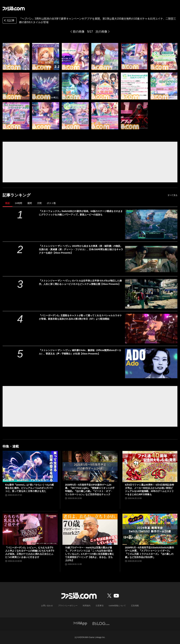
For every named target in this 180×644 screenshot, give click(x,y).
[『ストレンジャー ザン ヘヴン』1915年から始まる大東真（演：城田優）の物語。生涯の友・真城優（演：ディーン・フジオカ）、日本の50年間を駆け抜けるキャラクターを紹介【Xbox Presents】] (151, 259)
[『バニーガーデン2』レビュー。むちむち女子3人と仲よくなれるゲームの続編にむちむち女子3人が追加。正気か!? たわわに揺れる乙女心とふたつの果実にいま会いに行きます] (30, 529)
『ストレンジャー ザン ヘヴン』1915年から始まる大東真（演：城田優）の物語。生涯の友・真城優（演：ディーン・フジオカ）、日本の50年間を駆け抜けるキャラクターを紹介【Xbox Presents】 (81, 249)
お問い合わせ (47, 606)
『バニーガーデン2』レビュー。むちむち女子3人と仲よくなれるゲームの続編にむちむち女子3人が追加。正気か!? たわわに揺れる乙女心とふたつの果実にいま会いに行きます (30, 552)
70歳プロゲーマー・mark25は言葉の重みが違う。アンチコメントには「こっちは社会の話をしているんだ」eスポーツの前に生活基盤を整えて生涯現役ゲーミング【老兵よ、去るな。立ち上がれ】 (90, 554)
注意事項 (100, 606)
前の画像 (79, 32)
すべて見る (173, 195)
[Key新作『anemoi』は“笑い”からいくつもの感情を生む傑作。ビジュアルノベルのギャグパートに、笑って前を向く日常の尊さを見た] (30, 466)
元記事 (9, 21)
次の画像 (101, 32)
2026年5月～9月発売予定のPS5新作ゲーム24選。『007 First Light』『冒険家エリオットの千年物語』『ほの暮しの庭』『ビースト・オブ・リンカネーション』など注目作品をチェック (90, 490)
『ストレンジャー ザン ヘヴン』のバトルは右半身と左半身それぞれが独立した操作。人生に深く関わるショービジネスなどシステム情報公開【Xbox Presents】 (80, 282)
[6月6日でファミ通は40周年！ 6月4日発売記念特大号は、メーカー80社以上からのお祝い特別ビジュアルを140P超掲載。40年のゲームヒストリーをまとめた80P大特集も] (150, 466)
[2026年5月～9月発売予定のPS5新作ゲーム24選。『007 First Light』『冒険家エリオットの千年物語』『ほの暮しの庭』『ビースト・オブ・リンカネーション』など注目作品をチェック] (90, 466)
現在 (7, 203)
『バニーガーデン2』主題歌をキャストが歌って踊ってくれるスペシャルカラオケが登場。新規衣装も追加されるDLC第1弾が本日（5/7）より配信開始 (80, 317)
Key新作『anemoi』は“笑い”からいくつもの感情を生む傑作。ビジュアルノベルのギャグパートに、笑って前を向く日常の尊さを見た (29, 488)
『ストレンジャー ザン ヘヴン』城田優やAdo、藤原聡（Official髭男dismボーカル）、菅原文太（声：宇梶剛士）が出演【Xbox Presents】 (80, 352)
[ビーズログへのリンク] (101, 623)
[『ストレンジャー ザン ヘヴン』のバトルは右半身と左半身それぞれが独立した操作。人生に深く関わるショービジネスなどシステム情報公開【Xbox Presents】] (151, 294)
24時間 (18, 203)
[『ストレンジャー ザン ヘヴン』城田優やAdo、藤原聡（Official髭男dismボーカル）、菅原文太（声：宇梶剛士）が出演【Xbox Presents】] (151, 363)
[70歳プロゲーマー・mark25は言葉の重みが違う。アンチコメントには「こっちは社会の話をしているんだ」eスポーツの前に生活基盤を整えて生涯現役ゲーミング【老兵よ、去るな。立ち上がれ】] (90, 529)
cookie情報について (117, 606)
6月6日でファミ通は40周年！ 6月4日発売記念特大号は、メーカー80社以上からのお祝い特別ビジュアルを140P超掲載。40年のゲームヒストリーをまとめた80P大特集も (150, 490)
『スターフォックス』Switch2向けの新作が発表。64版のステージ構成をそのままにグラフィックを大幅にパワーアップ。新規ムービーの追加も (81, 213)
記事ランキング (17, 195)
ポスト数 (51, 203)
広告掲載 (135, 606)
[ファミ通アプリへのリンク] (80, 623)
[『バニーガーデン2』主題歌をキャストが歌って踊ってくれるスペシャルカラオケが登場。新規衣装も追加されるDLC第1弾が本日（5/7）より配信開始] (151, 329)
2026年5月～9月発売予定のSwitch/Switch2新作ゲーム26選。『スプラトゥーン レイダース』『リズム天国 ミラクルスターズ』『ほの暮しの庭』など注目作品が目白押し (150, 552)
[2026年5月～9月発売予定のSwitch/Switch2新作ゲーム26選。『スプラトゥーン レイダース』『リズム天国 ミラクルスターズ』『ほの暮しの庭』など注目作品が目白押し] (150, 529)
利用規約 (87, 606)
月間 (39, 203)
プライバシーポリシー (68, 606)
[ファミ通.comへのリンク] (14, 8)
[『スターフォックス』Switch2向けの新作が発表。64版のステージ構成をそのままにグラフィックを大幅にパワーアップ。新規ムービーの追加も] (151, 224)
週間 (30, 203)
